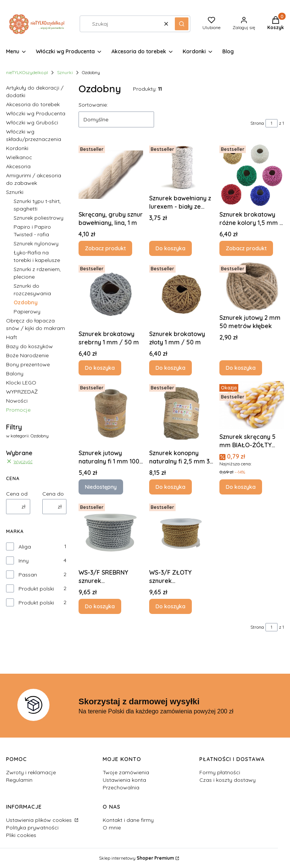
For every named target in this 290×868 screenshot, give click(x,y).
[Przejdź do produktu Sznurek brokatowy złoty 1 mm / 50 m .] (181, 294)
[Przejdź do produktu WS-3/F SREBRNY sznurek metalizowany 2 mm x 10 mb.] (111, 533)
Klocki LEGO (21, 383)
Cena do (53, 494)
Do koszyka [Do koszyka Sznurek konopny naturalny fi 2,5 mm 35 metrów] (170, 487)
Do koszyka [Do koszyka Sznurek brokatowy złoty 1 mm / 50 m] (170, 367)
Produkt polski (36, 589)
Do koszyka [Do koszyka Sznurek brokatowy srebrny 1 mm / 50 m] (100, 367)
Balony (15, 374)
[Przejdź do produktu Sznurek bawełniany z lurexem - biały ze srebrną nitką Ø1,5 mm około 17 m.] (181, 167)
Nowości (17, 401)
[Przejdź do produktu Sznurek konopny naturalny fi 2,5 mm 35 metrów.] (181, 413)
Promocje (18, 410)
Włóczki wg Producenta (36, 113)
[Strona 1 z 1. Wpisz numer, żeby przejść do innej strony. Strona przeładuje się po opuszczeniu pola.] (271, 123)
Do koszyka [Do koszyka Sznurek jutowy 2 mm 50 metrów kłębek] (241, 367)
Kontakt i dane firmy (128, 820)
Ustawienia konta (124, 780)
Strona (257, 123)
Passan (28, 575)
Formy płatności (220, 772)
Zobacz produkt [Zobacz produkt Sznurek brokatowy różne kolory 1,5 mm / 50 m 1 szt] (246, 248)
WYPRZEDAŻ (22, 392)
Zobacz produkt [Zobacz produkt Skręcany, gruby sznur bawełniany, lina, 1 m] (105, 248)
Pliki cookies (21, 835)
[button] (182, 24)
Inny (24, 561)
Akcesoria (18, 166)
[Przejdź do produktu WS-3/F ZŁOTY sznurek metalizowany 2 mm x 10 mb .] (181, 533)
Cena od (17, 494)
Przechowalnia (121, 787)
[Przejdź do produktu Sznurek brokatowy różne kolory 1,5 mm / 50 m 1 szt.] (252, 175)
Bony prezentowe (28, 364)
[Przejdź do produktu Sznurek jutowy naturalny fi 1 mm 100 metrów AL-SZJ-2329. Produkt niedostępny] (111, 413)
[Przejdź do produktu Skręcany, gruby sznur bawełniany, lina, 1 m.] (111, 175)
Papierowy (27, 312)
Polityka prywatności (32, 828)
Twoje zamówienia (126, 772)
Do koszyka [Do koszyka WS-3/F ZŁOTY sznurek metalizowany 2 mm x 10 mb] (170, 606)
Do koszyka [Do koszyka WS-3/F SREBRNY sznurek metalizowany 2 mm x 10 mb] (100, 606)
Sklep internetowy (137, 858)
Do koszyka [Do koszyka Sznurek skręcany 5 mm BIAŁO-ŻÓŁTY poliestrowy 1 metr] (241, 487)
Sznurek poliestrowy (39, 218)
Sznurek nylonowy (36, 243)
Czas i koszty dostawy (228, 780)
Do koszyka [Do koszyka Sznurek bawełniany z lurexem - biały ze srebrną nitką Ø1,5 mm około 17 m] (170, 248)
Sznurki (65, 72)
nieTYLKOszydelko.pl (27, 72)
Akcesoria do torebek (33, 104)
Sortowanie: (93, 105)
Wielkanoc (19, 157)
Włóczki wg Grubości (32, 122)
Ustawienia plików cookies (40, 820)
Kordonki (17, 148)
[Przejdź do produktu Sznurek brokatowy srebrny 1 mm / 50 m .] (111, 294)
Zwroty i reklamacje (31, 772)
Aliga (25, 547)
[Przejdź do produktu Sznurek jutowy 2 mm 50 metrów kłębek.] (252, 286)
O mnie (112, 828)
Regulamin (19, 780)
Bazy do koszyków (29, 346)
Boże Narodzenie (27, 355)
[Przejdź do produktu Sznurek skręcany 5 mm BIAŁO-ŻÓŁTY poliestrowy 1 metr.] (252, 405)
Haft (12, 337)
